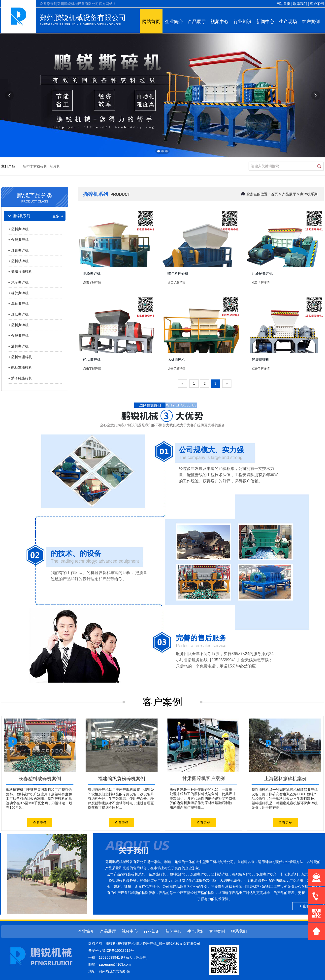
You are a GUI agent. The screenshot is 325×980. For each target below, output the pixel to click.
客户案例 (317, 4)
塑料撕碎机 (20, 229)
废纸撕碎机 (20, 314)
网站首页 (283, 4)
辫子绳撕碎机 (22, 378)
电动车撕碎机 (22, 368)
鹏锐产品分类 (35, 197)
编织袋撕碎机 (22, 272)
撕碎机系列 (309, 194)
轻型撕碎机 (260, 360)
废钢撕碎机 (20, 250)
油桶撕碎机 (20, 346)
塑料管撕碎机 (22, 357)
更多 (58, 216)
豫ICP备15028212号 (118, 951)
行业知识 (242, 22)
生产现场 (288, 22)
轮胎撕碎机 (92, 360)
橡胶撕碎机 (20, 293)
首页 (274, 194)
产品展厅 (197, 22)
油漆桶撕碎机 (262, 273)
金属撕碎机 (20, 240)
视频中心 (220, 22)
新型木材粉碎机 (35, 166)
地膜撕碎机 (92, 273)
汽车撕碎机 (20, 282)
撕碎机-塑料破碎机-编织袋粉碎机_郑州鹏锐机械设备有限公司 (153, 944)
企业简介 (174, 22)
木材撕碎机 (176, 360)
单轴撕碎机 (20, 304)
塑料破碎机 (20, 261)
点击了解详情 (92, 282)
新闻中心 (265, 22)
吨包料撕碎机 (178, 273)
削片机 (55, 166)
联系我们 (300, 4)
